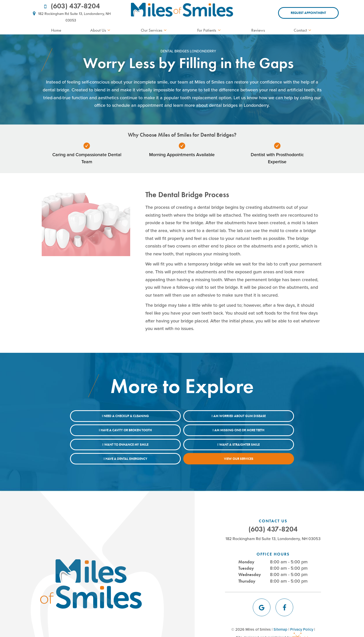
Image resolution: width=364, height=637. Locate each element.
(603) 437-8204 (71, 6)
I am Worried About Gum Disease (182, 416)
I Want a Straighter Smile (273, 430)
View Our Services (227, 444)
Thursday (247, 566)
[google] (262, 593)
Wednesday (250, 560)
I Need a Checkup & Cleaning (91, 416)
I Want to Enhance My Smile (182, 430)
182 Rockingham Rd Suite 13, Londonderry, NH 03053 (71, 17)
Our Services (155, 30)
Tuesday (246, 553)
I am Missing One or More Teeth (91, 430)
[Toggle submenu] (109, 30)
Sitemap (280, 615)
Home (56, 30)
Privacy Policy (302, 615)
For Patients (210, 30)
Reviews (258, 30)
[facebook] (284, 593)
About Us (101, 30)
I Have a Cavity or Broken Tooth (273, 416)
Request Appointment (308, 13)
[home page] (182, 13)
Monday (246, 547)
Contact (303, 30)
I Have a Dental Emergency (137, 444)
